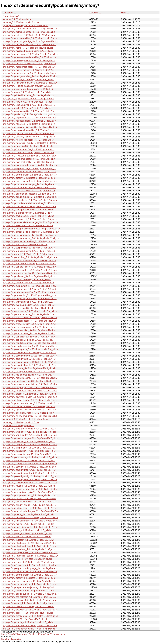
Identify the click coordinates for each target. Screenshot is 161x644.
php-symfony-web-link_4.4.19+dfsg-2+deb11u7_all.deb (29, 432)
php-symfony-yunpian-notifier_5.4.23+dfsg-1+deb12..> (29, 251)
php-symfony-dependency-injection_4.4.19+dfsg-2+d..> (30, 587)
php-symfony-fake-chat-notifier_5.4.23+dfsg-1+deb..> (29, 162)
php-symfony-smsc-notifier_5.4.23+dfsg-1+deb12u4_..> (30, 318)
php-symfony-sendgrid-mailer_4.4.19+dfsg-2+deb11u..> (30, 464)
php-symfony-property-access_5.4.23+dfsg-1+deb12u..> (30, 391)
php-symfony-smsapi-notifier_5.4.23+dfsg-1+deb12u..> (29, 321)
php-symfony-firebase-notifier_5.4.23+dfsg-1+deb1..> (29, 149)
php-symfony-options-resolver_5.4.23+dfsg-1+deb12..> (29, 410)
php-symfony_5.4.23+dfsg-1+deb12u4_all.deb (25, 245)
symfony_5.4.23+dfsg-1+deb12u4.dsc (21, 22)
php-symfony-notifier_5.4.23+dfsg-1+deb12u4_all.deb (29, 35)
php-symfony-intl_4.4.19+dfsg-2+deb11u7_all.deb (27, 537)
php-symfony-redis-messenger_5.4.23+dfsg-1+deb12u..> (30, 378)
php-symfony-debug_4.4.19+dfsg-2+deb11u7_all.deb (28, 591)
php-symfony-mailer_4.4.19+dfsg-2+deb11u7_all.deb (28, 524)
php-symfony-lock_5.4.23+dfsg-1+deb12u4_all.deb (27, 92)
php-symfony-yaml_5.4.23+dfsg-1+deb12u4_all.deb (28, 254)
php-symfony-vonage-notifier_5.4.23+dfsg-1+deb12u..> (29, 267)
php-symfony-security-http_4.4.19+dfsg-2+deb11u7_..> (29, 470)
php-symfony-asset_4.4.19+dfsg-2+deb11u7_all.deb (28, 613)
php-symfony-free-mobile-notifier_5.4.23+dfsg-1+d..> (28, 140)
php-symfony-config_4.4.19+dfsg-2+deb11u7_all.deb (28, 622)
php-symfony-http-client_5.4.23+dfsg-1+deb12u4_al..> (29, 124)
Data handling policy (11, 639)
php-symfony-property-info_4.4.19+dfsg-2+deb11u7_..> (30, 492)
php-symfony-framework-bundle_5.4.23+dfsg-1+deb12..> (30, 143)
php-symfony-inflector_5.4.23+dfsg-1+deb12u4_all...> (29, 114)
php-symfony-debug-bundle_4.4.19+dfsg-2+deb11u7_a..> (31, 594)
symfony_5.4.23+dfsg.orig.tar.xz (18, 19)
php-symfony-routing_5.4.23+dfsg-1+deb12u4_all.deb (29, 372)
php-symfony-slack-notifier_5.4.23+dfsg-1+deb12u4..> (29, 330)
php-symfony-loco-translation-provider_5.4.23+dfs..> (28, 89)
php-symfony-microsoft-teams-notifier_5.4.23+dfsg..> (28, 51)
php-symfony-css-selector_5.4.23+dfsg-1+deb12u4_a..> (30, 200)
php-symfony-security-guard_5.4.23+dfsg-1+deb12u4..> (30, 356)
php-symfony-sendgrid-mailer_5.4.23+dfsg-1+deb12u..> (30, 346)
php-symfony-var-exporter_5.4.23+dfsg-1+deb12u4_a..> (30, 270)
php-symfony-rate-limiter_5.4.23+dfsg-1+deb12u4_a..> (29, 381)
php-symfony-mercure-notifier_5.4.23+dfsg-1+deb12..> (29, 64)
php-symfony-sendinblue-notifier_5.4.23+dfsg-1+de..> (29, 340)
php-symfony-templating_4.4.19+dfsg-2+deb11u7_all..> (30, 454)
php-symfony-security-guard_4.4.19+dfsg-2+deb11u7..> (30, 473)
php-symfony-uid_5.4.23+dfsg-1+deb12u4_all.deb (27, 279)
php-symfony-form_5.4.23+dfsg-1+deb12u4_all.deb (28, 146)
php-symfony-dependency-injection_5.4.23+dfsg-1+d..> (30, 194)
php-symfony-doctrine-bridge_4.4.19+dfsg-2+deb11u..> (30, 584)
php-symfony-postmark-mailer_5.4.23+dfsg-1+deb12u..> (30, 397)
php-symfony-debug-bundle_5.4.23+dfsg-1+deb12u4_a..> (31, 197)
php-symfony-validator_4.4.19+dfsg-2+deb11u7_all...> (29, 441)
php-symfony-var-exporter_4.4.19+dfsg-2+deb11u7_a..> (30, 435)
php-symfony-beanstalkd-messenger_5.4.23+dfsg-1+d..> (30, 222)
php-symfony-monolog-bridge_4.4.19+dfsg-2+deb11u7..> (30, 511)
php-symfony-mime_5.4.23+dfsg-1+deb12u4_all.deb (28, 48)
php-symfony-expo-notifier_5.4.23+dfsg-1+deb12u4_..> (29, 168)
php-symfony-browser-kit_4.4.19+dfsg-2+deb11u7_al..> (30, 610)
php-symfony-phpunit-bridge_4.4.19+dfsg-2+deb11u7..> (30, 505)
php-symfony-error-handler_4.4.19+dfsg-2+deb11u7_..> (30, 575)
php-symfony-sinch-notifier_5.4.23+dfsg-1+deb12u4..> (29, 333)
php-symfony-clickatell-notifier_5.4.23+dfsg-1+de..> (28, 213)
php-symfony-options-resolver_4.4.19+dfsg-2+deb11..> (29, 508)
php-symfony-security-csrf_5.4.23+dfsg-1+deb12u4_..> (29, 359)
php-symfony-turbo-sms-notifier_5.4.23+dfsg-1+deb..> (29, 292)
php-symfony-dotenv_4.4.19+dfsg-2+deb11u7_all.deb (29, 578)
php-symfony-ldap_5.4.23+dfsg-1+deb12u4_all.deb (27, 102)
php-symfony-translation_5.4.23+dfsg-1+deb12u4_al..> (29, 295)
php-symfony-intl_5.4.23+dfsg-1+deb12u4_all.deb (27, 108)
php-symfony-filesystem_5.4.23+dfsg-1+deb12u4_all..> (29, 156)
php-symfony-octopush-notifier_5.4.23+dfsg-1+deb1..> (29, 32)
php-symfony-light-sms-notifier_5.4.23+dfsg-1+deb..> (28, 99)
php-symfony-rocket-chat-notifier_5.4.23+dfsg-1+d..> (28, 375)
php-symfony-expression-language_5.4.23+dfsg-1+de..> (30, 165)
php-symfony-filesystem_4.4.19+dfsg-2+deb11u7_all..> (29, 565)
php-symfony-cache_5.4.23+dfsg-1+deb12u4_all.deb (28, 216)
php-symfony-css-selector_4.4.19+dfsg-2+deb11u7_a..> (30, 597)
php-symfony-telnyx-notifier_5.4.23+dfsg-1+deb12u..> (29, 302)
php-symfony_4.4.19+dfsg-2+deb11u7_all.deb (25, 619)
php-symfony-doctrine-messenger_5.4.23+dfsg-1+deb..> (30, 184)
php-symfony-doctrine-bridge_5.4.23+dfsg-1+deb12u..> (30, 187)
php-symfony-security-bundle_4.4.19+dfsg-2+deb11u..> (30, 483)
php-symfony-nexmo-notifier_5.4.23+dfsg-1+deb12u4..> (30, 38)
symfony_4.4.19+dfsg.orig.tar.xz (18, 426)
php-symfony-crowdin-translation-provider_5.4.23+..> (28, 203)
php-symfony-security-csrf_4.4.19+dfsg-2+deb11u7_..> (29, 476)
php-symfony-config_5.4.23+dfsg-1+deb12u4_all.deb (28, 210)
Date (124, 13)
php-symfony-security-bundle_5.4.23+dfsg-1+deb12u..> (30, 365)
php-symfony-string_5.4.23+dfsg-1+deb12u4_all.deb (28, 308)
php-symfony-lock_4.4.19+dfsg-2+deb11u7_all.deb (27, 530)
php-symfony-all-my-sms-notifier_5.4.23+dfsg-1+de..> (29, 241)
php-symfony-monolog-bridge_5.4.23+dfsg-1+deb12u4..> (30, 41)
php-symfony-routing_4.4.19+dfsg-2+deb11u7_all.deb (29, 486)
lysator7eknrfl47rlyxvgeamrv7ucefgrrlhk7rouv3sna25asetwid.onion (33, 634)
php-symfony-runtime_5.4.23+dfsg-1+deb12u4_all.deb (29, 368)
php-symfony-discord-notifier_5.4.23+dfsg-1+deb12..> (29, 191)
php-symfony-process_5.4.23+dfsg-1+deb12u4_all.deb (29, 394)
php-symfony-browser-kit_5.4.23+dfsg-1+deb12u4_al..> (30, 219)
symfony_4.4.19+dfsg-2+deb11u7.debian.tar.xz (26, 419)
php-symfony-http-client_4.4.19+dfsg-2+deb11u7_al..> (29, 549)
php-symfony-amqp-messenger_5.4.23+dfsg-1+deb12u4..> (31, 229)
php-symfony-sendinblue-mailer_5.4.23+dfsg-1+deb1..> (30, 343)
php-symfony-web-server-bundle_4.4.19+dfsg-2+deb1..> (30, 629)
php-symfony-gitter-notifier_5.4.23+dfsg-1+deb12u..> (28, 134)
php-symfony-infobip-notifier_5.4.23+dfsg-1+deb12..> (28, 111)
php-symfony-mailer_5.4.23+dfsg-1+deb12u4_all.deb (28, 79)
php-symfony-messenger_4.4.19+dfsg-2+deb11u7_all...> (30, 518)
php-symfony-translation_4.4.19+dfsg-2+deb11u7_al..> (29, 451)
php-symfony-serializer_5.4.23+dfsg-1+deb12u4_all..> (29, 337)
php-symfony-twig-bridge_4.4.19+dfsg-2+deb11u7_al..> (30, 448)
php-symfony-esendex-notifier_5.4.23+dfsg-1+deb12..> (29, 172)
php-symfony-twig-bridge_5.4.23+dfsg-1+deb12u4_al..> (30, 289)
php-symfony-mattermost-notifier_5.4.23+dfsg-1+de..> (29, 67)
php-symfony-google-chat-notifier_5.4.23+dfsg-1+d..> (29, 130)
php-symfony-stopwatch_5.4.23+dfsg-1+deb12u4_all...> (30, 311)
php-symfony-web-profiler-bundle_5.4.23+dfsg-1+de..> (29, 260)
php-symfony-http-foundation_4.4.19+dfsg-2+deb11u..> (30, 546)
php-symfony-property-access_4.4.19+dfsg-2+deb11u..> (30, 495)
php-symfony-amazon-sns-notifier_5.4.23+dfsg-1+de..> (29, 235)
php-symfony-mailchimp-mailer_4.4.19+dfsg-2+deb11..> (30, 527)
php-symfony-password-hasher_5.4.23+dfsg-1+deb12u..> (31, 403)
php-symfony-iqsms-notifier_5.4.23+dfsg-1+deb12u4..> (29, 105)
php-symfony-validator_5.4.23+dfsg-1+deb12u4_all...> (29, 276)
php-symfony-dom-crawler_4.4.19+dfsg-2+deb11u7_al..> (30, 581)
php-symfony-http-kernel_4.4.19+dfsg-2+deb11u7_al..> (29, 543)
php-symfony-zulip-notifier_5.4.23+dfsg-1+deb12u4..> (29, 248)
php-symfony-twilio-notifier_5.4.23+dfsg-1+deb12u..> (28, 283)
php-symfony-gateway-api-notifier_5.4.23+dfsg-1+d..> (29, 137)
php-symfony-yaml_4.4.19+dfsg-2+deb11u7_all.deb (28, 603)
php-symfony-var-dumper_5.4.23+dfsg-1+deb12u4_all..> (30, 273)
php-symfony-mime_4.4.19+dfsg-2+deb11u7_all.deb (28, 514)
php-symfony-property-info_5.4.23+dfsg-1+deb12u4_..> (30, 388)
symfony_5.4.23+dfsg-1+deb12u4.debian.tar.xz (26, 26)
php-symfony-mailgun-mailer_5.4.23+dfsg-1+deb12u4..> (30, 76)
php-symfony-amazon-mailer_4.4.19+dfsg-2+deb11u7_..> (31, 616)
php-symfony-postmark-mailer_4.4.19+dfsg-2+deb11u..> (30, 502)
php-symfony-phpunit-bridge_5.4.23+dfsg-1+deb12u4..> (30, 400)
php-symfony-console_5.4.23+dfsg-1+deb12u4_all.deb (29, 207)
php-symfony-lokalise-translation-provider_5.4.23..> (28, 86)
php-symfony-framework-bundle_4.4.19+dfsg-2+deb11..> (30, 556)
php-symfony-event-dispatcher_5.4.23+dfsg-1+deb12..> (30, 29)
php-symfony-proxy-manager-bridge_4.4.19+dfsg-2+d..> (30, 489)
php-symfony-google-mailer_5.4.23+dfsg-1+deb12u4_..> (30, 127)
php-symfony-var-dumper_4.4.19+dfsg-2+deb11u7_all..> (30, 438)
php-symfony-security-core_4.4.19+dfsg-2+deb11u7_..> (30, 480)
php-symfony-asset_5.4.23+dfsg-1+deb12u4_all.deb (28, 226)
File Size (94, 13)
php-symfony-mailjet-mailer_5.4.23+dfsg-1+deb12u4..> (29, 73)
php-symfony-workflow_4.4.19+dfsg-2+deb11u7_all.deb (30, 626)
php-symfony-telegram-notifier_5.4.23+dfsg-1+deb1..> (29, 305)
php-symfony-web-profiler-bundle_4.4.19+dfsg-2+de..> (29, 429)
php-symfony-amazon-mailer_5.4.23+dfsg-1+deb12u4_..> (31, 238)
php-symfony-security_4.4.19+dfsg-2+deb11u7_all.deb (29, 467)
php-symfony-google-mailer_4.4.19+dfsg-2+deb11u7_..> (30, 552)
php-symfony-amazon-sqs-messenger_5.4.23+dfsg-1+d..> (31, 232)
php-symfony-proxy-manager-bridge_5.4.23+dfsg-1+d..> (30, 384)
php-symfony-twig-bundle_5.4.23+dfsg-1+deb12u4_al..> (30, 286)
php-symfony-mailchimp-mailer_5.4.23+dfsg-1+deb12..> (30, 83)
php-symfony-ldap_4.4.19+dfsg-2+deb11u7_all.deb (27, 533)
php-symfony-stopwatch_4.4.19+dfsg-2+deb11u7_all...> (30, 457)
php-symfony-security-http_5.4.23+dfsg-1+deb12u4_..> (29, 353)
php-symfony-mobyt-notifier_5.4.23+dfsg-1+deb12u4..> (29, 45)
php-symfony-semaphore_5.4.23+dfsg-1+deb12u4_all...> (30, 349)
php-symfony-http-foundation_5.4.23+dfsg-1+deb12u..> (30, 121)
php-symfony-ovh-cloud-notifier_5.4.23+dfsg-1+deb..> (29, 407)
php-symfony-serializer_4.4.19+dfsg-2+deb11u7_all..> (29, 460)
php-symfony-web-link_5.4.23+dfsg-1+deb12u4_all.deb (29, 264)
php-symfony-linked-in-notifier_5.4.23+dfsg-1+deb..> (28, 95)
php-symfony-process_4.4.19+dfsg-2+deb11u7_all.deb (29, 499)
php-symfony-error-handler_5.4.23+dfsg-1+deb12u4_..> (30, 175)
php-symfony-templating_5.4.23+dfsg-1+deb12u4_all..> (30, 299)
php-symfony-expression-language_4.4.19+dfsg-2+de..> (30, 568)
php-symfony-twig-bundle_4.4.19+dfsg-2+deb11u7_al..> (30, 445)
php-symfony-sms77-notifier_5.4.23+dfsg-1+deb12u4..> (30, 324)
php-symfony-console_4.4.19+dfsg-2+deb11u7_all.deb (29, 600)
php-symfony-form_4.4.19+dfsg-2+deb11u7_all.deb (28, 559)
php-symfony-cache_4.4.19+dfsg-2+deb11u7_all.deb (28, 607)
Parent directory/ (11, 16)
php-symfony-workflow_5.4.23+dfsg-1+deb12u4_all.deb (30, 257)
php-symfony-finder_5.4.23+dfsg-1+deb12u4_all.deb (28, 153)
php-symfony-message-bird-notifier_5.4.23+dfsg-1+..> (29, 60)
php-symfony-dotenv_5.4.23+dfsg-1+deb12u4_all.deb (29, 178)
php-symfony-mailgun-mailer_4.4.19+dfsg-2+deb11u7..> (30, 521)
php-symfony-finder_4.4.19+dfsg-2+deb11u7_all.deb (28, 562)
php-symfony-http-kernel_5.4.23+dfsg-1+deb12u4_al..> (29, 118)
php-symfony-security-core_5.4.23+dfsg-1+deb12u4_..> (30, 362)
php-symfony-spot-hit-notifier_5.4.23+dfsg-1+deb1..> (28, 314)
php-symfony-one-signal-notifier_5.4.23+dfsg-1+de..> (28, 413)
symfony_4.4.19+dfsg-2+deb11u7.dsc (21, 422)
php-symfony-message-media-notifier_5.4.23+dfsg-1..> (29, 57)
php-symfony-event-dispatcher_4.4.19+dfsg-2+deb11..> (30, 572)
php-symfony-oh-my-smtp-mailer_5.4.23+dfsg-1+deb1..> (30, 416)
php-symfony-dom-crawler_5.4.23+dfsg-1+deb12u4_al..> (30, 181)
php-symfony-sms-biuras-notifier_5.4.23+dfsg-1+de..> (29, 327)
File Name (8, 13)
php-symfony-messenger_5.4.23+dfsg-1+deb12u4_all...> (30, 54)
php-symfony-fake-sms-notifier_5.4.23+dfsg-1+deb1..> (29, 159)
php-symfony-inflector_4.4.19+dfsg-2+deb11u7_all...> (29, 540)
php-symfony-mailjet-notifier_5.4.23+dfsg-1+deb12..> (28, 70)
